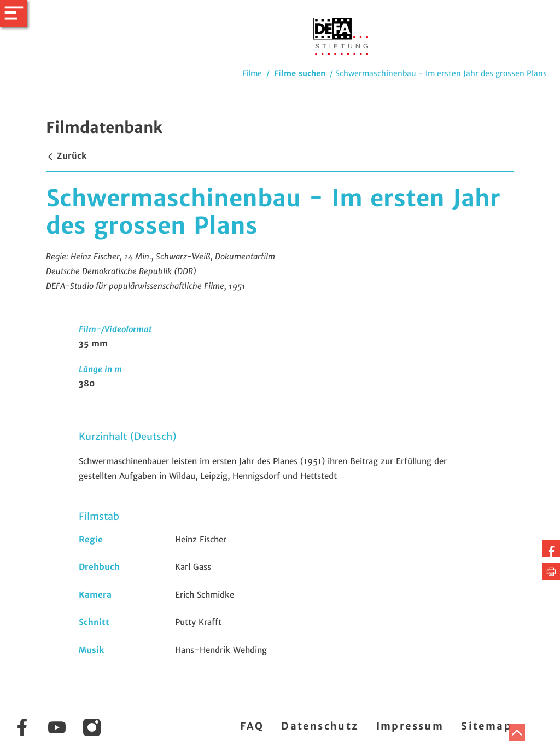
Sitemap (486, 726)
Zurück (66, 156)
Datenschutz (320, 726)
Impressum (410, 726)
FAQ (252, 726)
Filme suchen (300, 73)
